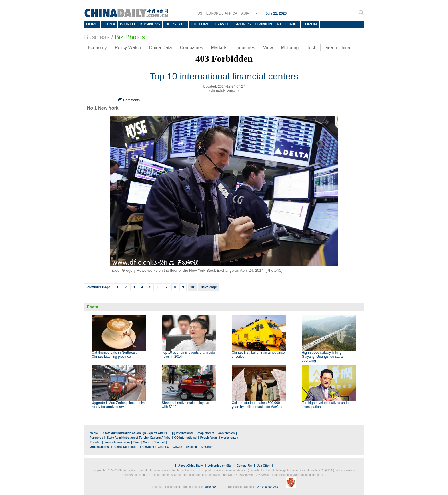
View (268, 48)
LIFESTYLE (175, 24)
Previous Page (98, 287)
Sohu (147, 442)
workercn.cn (226, 433)
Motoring (290, 48)
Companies (192, 48)
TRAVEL (222, 24)
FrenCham (147, 447)
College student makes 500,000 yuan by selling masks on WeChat (258, 405)
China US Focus (125, 447)
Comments (131, 100)
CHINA (109, 24)
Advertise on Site (220, 466)
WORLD (127, 24)
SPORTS (243, 24)
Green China (337, 48)
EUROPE (214, 13)
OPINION (264, 24)
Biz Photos (130, 37)
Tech (311, 48)
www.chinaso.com (117, 442)
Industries (245, 48)
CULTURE (200, 24)
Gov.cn (178, 447)
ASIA (245, 13)
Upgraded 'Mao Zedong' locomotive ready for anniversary (119, 405)
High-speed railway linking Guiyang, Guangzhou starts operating (323, 357)
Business (97, 37)
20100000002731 (268, 487)
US (200, 13)
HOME (92, 24)
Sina (136, 442)
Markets (219, 48)
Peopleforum (205, 433)
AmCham (207, 447)
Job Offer (263, 466)
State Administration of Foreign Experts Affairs (135, 433)
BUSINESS (150, 24)
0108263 (211, 487)
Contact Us (244, 466)
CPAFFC (163, 447)
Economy (97, 48)
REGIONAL (287, 24)
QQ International (182, 433)
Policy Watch (128, 48)
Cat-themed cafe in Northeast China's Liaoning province (114, 355)
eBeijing (192, 447)
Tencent (159, 442)
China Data (161, 48)
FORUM (310, 24)
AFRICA (231, 13)
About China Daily (191, 466)
